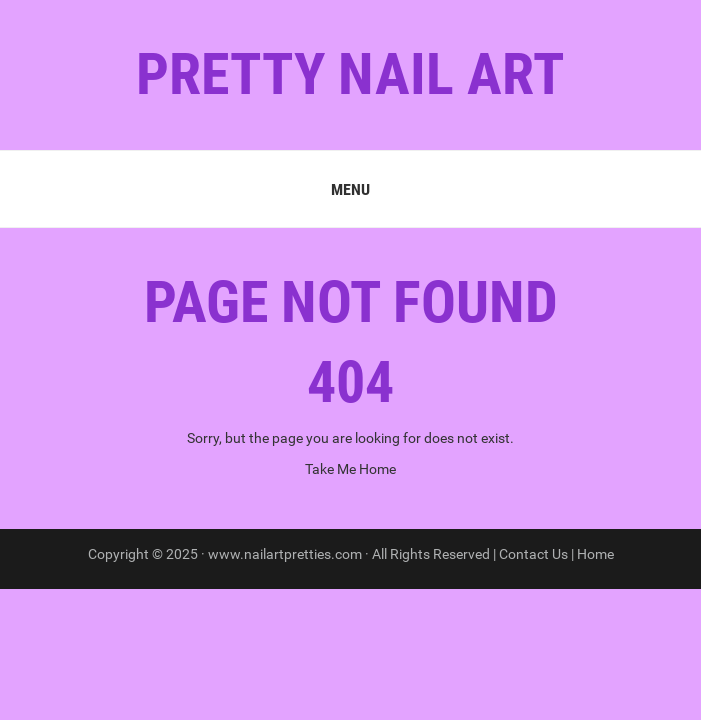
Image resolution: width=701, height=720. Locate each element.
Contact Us (533, 554)
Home (595, 554)
